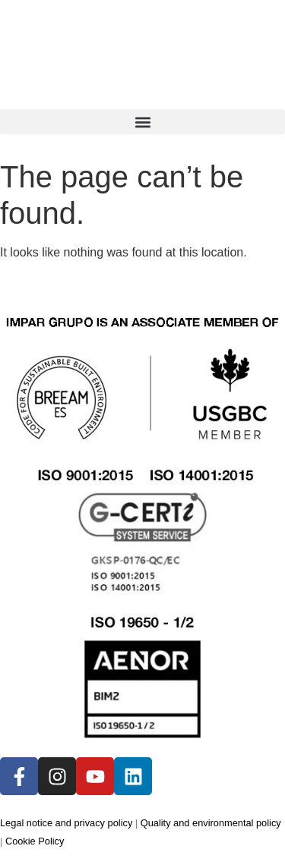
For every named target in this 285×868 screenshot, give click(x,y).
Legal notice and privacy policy (66, 823)
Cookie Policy (35, 841)
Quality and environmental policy (211, 823)
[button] (142, 122)
